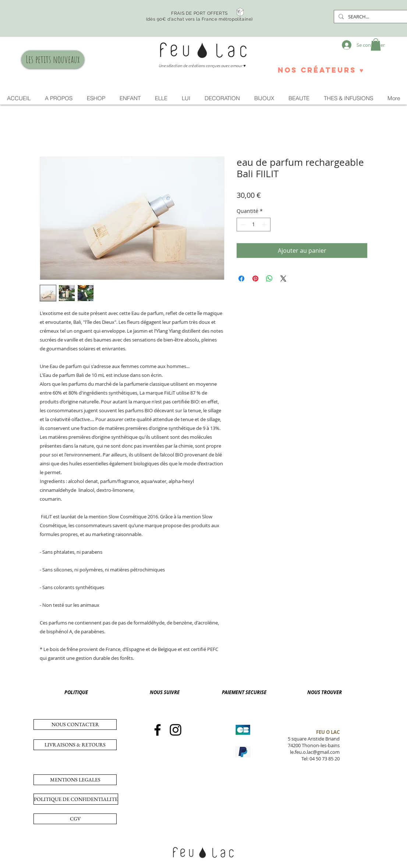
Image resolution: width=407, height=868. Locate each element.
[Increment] (265, 225)
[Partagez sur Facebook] (241, 279)
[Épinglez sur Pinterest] (255, 279)
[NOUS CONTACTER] (75, 724)
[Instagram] (176, 730)
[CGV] (75, 819)
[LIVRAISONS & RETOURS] (75, 745)
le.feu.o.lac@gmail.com (315, 752)
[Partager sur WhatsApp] (269, 279)
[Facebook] (158, 730)
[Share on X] (283, 279)
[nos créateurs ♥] (321, 70)
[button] (376, 44)
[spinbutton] (254, 225)
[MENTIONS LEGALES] (75, 780)
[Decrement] (242, 225)
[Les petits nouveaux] (53, 59)
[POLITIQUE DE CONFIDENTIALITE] (76, 799)
